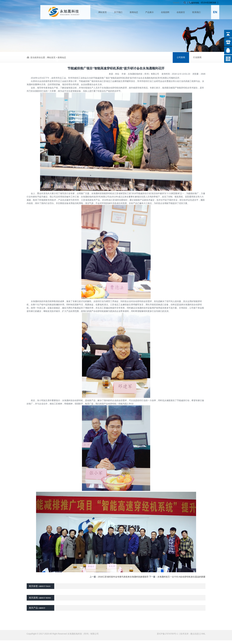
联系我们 (215, 12)
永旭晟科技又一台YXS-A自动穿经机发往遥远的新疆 (181, 561)
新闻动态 (152, 12)
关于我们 (137, 12)
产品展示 (168, 12)
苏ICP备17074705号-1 (168, 631)
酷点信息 (195, 631)
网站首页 (121, 12)
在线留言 (199, 12)
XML (203, 631)
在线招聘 (184, 12)
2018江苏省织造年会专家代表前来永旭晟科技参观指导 (123, 561)
